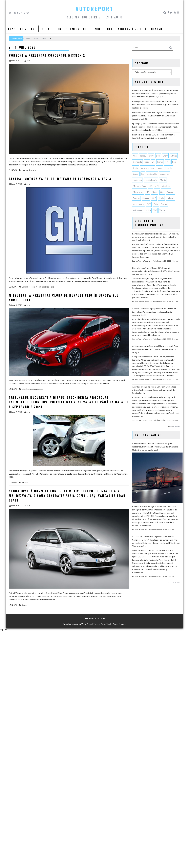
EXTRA (45, 29)
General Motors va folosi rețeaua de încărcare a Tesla (60, 179)
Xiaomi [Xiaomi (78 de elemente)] (162, 210)
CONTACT (158, 29)
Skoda (24, 605)
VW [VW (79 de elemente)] (155, 210)
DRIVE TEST (28, 29)
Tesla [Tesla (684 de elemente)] (156, 204)
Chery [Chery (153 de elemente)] (165, 156)
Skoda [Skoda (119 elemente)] (161, 198)
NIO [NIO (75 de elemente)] (148, 192)
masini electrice (42, 287)
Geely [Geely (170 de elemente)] (135, 168)
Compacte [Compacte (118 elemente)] (137, 162)
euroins (25, 482)
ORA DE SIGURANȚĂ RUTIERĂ (127, 29)
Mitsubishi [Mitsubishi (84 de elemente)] (166, 186)
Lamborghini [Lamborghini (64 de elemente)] (152, 174)
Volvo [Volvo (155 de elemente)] (148, 210)
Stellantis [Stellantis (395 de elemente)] (170, 198)
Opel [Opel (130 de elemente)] (162, 192)
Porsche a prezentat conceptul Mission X (47, 55)
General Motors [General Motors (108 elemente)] (147, 168)
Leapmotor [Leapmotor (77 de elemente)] (164, 174)
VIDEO (99, 29)
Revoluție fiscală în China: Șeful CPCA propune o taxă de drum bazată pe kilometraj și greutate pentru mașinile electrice (156, 105)
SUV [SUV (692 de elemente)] (149, 204)
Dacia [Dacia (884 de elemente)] (147, 162)
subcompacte (37, 389)
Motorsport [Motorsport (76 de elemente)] (138, 192)
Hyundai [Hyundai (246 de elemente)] (169, 168)
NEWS (12, 29)
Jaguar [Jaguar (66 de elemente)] (136, 174)
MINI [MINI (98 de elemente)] (157, 186)
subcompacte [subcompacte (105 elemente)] (139, 204)
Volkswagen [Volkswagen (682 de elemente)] (138, 210)
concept (25, 170)
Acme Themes (119, 624)
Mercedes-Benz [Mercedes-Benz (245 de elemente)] (140, 186)
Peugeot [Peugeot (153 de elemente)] (171, 192)
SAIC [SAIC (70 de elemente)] (154, 198)
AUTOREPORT (94, 9)
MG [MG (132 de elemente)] (150, 186)
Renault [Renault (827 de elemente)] (146, 198)
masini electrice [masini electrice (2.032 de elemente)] (151, 180)
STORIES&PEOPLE (78, 29)
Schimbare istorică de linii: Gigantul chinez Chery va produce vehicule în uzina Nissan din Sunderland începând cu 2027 (155, 116)
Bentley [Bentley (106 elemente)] (143, 156)
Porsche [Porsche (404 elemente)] (136, 198)
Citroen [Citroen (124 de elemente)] (174, 156)
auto (27, 61)
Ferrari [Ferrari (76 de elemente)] (160, 162)
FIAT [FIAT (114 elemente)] (168, 162)
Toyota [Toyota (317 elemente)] (164, 204)
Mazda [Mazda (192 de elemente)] (163, 180)
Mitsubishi (26, 389)
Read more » (145, 257)
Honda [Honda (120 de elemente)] (160, 168)
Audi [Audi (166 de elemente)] (135, 156)
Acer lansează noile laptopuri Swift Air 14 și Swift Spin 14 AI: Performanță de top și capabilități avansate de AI (154, 312)
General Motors (28, 287)
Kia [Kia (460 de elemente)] (143, 174)
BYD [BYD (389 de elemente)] (158, 156)
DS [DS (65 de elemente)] (153, 162)
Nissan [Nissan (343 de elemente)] (155, 192)
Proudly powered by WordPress (77, 624)
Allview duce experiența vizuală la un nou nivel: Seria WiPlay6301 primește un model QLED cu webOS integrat (155, 349)
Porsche (33, 170)
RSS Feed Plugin (177, 426)
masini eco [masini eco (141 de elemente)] (137, 180)
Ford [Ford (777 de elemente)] (174, 162)
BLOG (58, 29)
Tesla (52, 287)
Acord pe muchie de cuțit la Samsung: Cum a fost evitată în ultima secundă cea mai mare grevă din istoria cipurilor (154, 390)
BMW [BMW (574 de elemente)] (151, 156)
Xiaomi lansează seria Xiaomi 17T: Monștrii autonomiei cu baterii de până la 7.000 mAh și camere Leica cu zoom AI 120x (156, 271)
